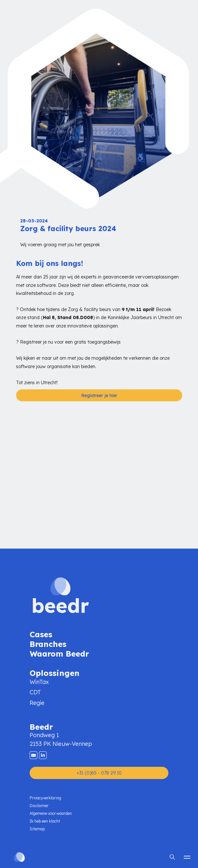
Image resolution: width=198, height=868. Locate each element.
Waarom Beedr (59, 653)
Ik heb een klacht (45, 821)
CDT (35, 692)
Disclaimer (39, 806)
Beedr (41, 726)
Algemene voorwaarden (51, 813)
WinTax (39, 682)
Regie (37, 703)
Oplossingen (55, 673)
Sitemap (37, 829)
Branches (48, 644)
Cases (41, 634)
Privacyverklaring (45, 798)
